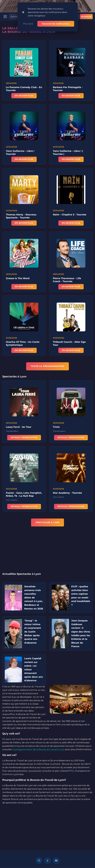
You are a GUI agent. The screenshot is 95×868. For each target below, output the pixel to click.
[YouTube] (56, 861)
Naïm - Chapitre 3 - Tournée (70, 215)
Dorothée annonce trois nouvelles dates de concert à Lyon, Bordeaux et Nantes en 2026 (34, 598)
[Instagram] (39, 861)
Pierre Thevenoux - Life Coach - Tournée (67, 280)
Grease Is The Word (18, 279)
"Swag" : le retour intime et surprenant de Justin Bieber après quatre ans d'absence (33, 632)
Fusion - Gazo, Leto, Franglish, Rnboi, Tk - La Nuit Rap (24, 495)
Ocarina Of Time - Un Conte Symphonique (23, 344)
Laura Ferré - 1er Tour (19, 427)
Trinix (56, 427)
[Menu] (5, 17)
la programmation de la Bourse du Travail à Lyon (39, 749)
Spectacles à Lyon (48, 522)
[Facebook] (48, 861)
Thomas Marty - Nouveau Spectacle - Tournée (21, 217)
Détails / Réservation (24, 438)
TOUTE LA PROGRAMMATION (47, 366)
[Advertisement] (47, 551)
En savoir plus (24, 96)
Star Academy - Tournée (67, 493)
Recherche (86, 17)
